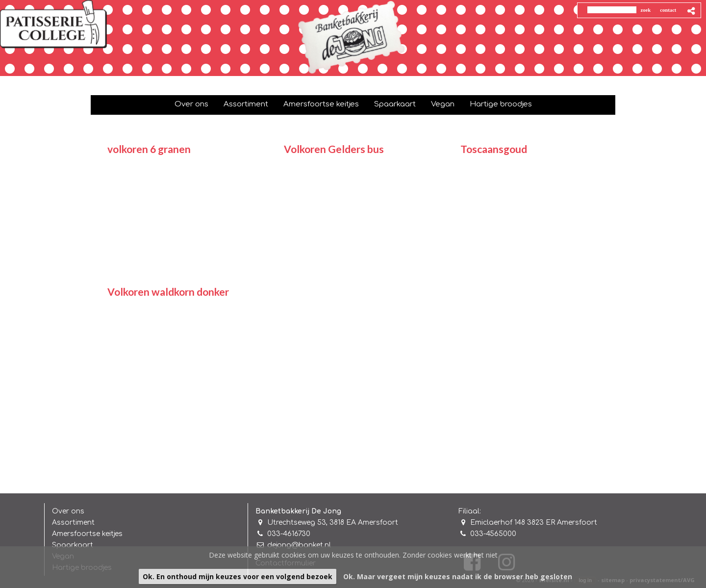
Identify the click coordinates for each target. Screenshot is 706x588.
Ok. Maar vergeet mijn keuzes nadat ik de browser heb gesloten (458, 576)
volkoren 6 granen (149, 149)
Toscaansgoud (494, 149)
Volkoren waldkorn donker (168, 292)
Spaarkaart (73, 545)
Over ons (68, 511)
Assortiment (73, 523)
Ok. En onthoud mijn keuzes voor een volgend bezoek (238, 576)
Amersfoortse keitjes (87, 534)
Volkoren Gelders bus (334, 149)
